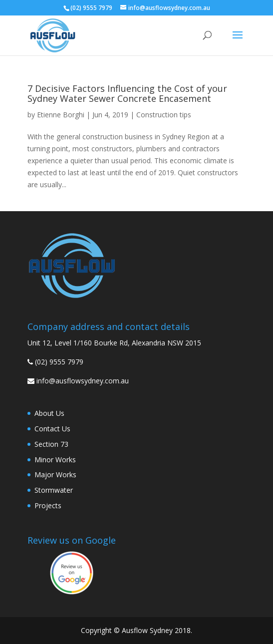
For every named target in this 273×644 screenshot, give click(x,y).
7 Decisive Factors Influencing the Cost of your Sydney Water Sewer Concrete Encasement (127, 93)
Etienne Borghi (61, 115)
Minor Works (55, 460)
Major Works (55, 475)
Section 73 (51, 444)
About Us (49, 413)
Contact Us (52, 429)
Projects (48, 505)
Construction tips (164, 115)
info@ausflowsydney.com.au (83, 381)
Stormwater (54, 490)
